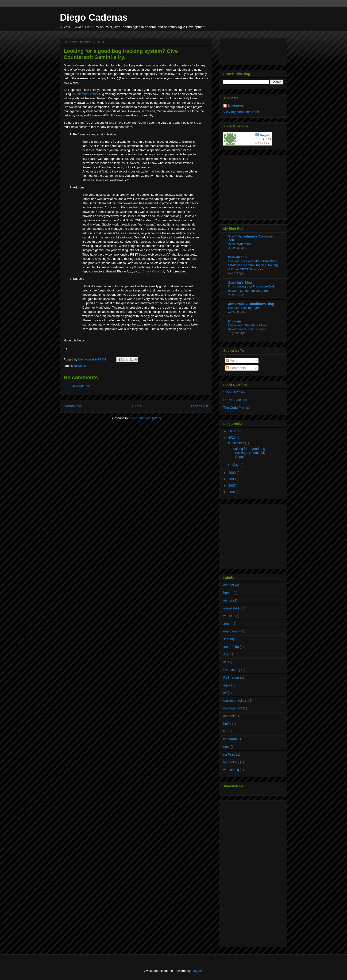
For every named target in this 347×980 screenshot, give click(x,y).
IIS (225, 662)
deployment (232, 631)
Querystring (232, 670)
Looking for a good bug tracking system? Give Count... (249, 453)
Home (137, 406)
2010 (233, 437)
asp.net (229, 585)
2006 (233, 492)
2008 (233, 479)
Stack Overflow (234, 392)
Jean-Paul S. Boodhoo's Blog (251, 304)
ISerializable (238, 257)
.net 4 (227, 624)
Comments (236, 368)
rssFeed (229, 754)
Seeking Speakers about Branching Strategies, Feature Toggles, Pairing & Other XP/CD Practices (253, 265)
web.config (231, 770)
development (233, 708)
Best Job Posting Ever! (244, 308)
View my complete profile (241, 112)
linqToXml (230, 739)
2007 (233, 486)
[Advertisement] (253, 186)
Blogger (197, 971)
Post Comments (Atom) (145, 418)
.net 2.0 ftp (231, 647)
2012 (233, 431)
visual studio (232, 608)
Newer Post (73, 406)
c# (225, 693)
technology (231, 762)
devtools (80, 366)
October (239, 443)
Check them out (153, 271)
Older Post (200, 406)
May (236, 465)
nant (226, 747)
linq (226, 731)
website (229, 616)
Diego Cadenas (94, 17)
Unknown (235, 106)
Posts (232, 361)
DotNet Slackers (235, 400)
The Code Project (236, 408)
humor (228, 593)
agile (227, 685)
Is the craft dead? (240, 244)
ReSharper (231, 678)
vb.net (228, 601)
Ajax (226, 654)
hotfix (227, 724)
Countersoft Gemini (85, 94)
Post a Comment (81, 386)
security (229, 639)
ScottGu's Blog (240, 283)
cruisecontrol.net (235, 701)
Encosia (235, 321)
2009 (233, 473)
